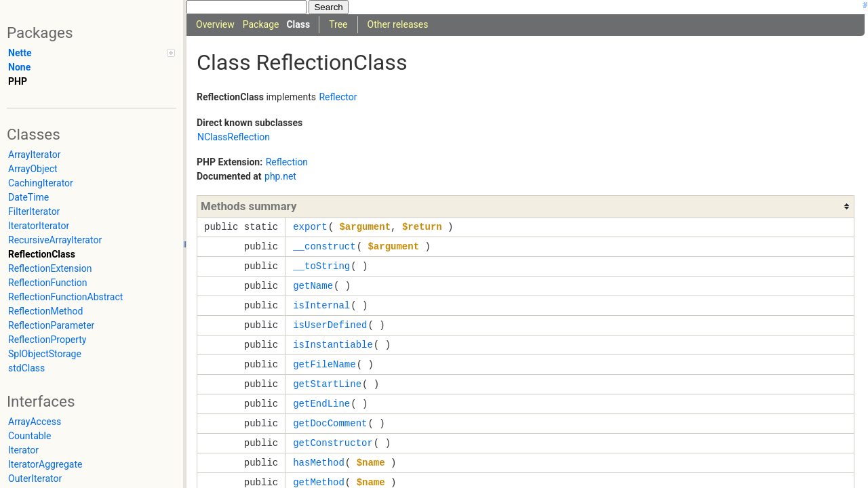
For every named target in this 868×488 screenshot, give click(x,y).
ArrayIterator (35, 155)
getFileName (324, 364)
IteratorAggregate (45, 464)
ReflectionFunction (48, 283)
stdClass (26, 368)
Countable (29, 436)
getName (313, 286)
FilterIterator (34, 211)
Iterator (23, 450)
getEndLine (321, 404)
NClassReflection (234, 137)
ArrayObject (33, 169)
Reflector (338, 97)
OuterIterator (35, 479)
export (310, 227)
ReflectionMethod (45, 311)
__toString (321, 266)
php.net (280, 176)
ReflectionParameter (51, 325)
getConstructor (333, 443)
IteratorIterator (39, 226)
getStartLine (327, 384)
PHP (18, 81)
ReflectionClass (42, 254)
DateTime (28, 197)
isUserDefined (330, 325)
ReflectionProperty (47, 340)
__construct (324, 246)
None (19, 67)
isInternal (321, 305)
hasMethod (319, 463)
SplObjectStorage (45, 354)
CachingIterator (41, 183)
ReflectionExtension (50, 268)
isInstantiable (333, 345)
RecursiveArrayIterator (55, 240)
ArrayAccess (35, 422)
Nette (20, 53)
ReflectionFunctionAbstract (65, 297)
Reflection (287, 162)
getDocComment (330, 423)
